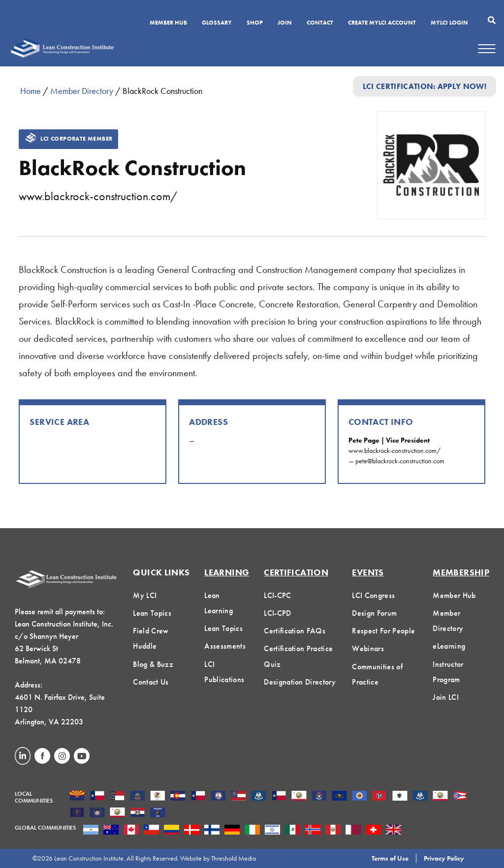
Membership (461, 572)
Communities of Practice (377, 674)
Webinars (368, 648)
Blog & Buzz (153, 664)
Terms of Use (390, 858)
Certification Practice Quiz (298, 656)
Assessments (225, 646)
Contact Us (151, 682)
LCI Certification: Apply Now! (425, 86)
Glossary (217, 23)
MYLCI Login (449, 23)
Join (285, 23)
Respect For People (383, 631)
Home (31, 91)
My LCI (145, 595)
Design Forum (374, 613)
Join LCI (446, 697)
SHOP (255, 23)
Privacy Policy (444, 858)
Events (368, 572)
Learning (227, 572)
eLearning (449, 646)
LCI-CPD (277, 613)
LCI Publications (224, 672)
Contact (320, 23)
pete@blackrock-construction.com (400, 461)
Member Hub (168, 23)
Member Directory (82, 91)
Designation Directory (300, 682)
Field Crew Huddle (151, 638)
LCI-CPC (277, 595)
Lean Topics (152, 613)
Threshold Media (234, 858)
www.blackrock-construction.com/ (98, 196)
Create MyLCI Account (382, 23)
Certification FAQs (295, 631)
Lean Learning (219, 603)
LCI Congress (373, 595)
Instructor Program (448, 672)
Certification (296, 572)
